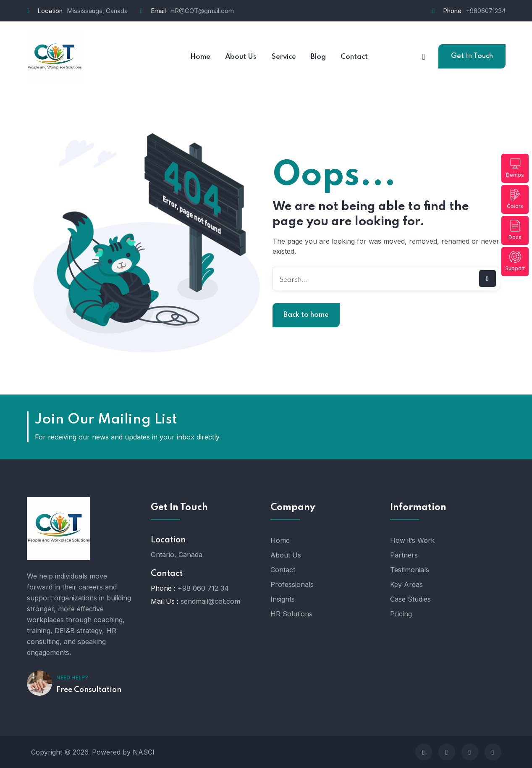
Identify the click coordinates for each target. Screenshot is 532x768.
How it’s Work (412, 540)
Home (280, 540)
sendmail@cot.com (210, 601)
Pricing (401, 614)
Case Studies (410, 599)
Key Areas (406, 584)
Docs (515, 230)
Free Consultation (89, 690)
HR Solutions (291, 614)
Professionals (292, 584)
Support (515, 261)
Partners (404, 555)
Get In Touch (472, 56)
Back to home (306, 315)
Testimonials (410, 570)
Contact (283, 570)
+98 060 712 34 (203, 588)
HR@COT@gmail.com (202, 11)
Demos (515, 168)
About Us (286, 555)
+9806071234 (486, 11)
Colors (515, 199)
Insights (283, 599)
